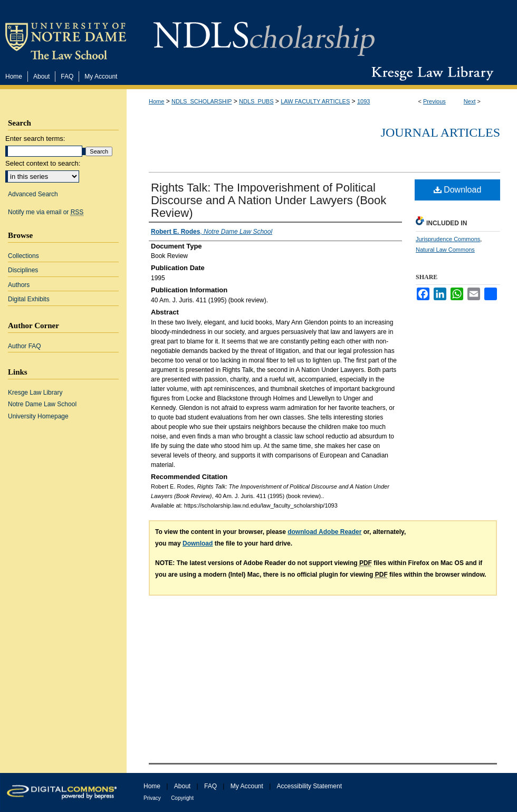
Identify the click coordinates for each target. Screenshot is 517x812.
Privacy (152, 798)
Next (470, 101)
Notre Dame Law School (42, 404)
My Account (247, 786)
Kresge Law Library (430, 73)
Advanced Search (33, 194)
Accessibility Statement (309, 786)
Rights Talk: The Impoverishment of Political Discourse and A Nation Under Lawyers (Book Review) (269, 200)
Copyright (182, 798)
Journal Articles (441, 132)
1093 (363, 101)
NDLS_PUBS (256, 101)
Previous (434, 101)
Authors (19, 285)
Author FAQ (25, 346)
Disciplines (23, 270)
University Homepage (38, 416)
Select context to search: (43, 163)
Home (156, 101)
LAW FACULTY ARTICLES (315, 101)
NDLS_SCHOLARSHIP (202, 101)
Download (458, 190)
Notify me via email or (46, 212)
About (182, 786)
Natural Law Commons (445, 250)
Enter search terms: (35, 138)
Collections (23, 256)
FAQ (210, 786)
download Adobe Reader (324, 532)
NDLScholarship (264, 33)
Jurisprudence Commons (448, 239)
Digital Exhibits (29, 299)
